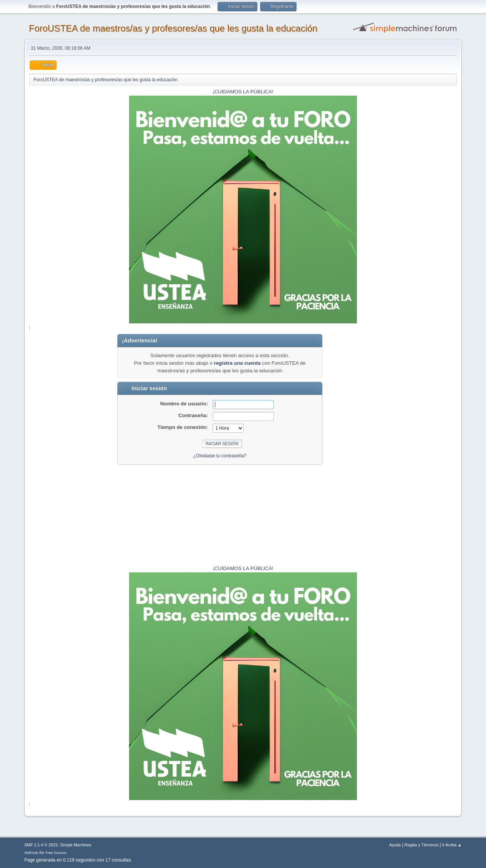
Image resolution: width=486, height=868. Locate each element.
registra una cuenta (237, 363)
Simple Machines (76, 845)
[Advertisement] (433, 448)
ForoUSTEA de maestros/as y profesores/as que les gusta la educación (173, 28)
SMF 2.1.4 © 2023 (41, 845)
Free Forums (56, 853)
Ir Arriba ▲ (452, 845)
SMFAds (31, 853)
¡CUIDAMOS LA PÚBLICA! (243, 92)
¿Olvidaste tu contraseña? (220, 456)
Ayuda (395, 845)
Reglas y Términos (421, 845)
